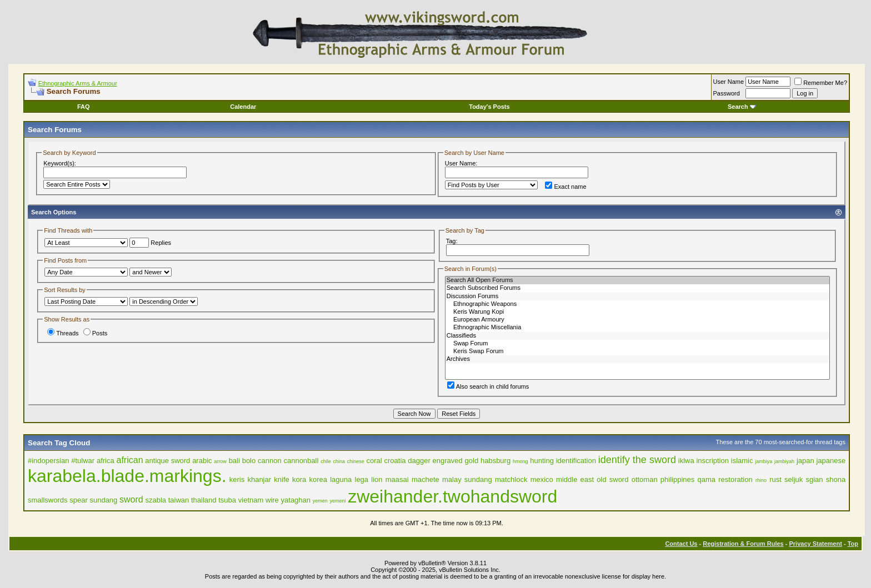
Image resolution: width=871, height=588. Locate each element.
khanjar (259, 479)
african (130, 460)
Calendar (243, 107)
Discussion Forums (637, 296)
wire (272, 500)
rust (775, 479)
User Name (729, 82)
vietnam (251, 500)
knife (281, 479)
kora (299, 479)
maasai (397, 479)
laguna (341, 479)
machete (426, 479)
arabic (202, 461)
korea (318, 479)
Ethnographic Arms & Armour (78, 83)
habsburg (495, 461)
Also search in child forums (488, 386)
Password (727, 93)
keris (237, 479)
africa (106, 461)
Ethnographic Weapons (637, 304)
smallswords (48, 500)
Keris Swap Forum (637, 351)
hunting (542, 461)
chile (326, 461)
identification (576, 461)
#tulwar (83, 461)
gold (472, 461)
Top (853, 544)
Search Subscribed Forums (637, 288)
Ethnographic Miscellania (637, 328)
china (339, 461)
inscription (712, 461)
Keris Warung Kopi (637, 312)
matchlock (511, 479)
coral (374, 461)
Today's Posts (489, 107)
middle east (575, 479)
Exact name (565, 187)
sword (131, 499)
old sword (612, 479)
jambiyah (784, 461)
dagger (419, 461)
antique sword (167, 461)
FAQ (84, 107)
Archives (637, 359)
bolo (249, 461)
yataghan (296, 500)
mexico (542, 479)
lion (377, 479)
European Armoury (637, 320)
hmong (520, 461)
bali (234, 461)
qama (707, 479)
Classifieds (637, 336)
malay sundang (467, 479)
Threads (63, 333)
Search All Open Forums (637, 280)
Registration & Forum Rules (743, 544)
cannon (270, 461)
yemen (320, 501)
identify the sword (637, 460)
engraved (448, 461)
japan (805, 461)
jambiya (764, 461)
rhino (761, 480)
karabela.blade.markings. (127, 476)
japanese (831, 461)
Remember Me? (821, 83)
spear (79, 500)
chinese (356, 461)
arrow (220, 461)
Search (742, 107)
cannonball (301, 461)
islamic (742, 461)
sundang (103, 500)
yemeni (337, 501)
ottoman (645, 479)
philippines (677, 479)
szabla (156, 500)
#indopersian (48, 461)
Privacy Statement (815, 544)
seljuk (794, 479)
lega (362, 479)
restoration (735, 479)
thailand (204, 500)
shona (836, 479)
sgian (815, 479)
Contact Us (681, 544)
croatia (395, 461)
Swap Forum (637, 344)
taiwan (179, 500)
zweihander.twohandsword (452, 496)
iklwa (686, 461)
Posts (96, 333)
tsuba (227, 500)
